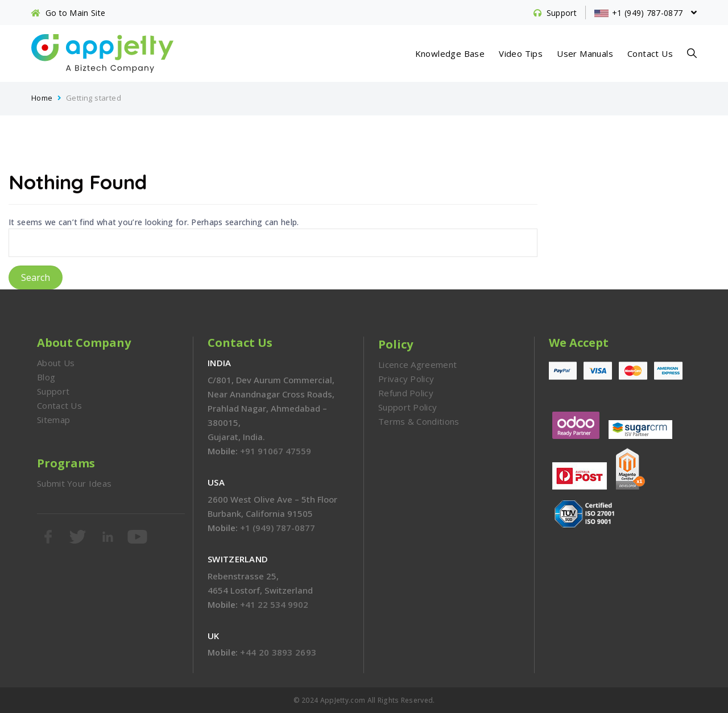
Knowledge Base (450, 53)
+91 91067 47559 (276, 451)
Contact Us (650, 53)
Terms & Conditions (419, 421)
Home (42, 98)
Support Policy (408, 407)
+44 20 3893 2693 (278, 652)
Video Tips (521, 53)
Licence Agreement (417, 364)
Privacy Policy (406, 379)
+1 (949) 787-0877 (278, 528)
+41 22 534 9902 (274, 604)
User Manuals (585, 53)
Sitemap (53, 420)
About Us (56, 363)
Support (53, 391)
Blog (46, 377)
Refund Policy (406, 393)
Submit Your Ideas (74, 483)
